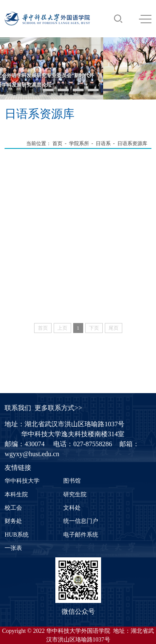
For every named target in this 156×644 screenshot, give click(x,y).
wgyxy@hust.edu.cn (32, 454)
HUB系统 (17, 535)
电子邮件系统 (81, 535)
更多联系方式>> (58, 408)
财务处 (13, 521)
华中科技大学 (22, 481)
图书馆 (72, 481)
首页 (57, 143)
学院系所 (79, 143)
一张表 (13, 548)
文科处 (72, 508)
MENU (145, 19)
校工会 (13, 508)
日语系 (103, 143)
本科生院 (16, 495)
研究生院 (75, 495)
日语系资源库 (132, 143)
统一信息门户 (81, 521)
